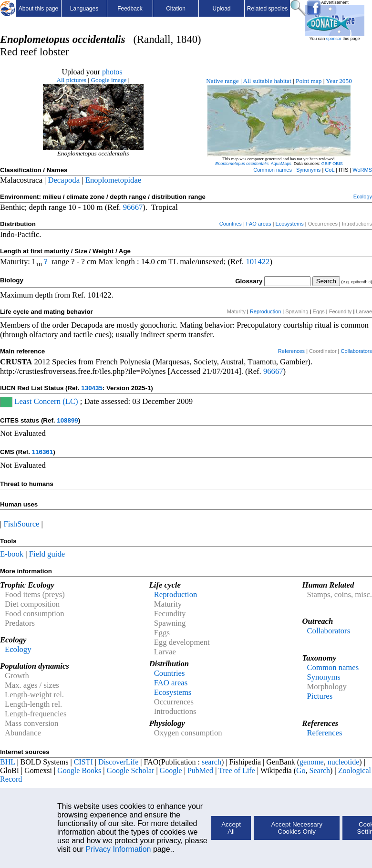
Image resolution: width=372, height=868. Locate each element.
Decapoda (64, 180)
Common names (273, 170)
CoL (330, 170)
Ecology (363, 196)
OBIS (338, 164)
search (212, 762)
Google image (108, 80)
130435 (92, 388)
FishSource (22, 524)
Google (171, 770)
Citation (176, 9)
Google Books (79, 770)
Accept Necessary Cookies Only (296, 828)
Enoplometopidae (114, 180)
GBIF (326, 164)
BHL (7, 762)
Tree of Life (237, 770)
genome (312, 762)
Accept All (231, 828)
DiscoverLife (118, 762)
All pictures (71, 80)
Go (301, 770)
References (291, 351)
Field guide (47, 554)
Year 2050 (339, 81)
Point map (309, 81)
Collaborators (356, 351)
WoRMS (362, 170)
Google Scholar (130, 770)
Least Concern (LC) (45, 401)
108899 (67, 420)
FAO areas (259, 224)
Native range (222, 81)
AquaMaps (281, 164)
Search (320, 770)
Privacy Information (119, 849)
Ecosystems (289, 224)
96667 (133, 207)
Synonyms (308, 170)
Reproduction (265, 311)
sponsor (334, 39)
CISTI (83, 762)
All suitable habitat (267, 81)
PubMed (200, 770)
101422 (258, 262)
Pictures (320, 696)
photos (112, 72)
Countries (231, 224)
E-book (12, 554)
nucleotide (344, 762)
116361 (42, 452)
